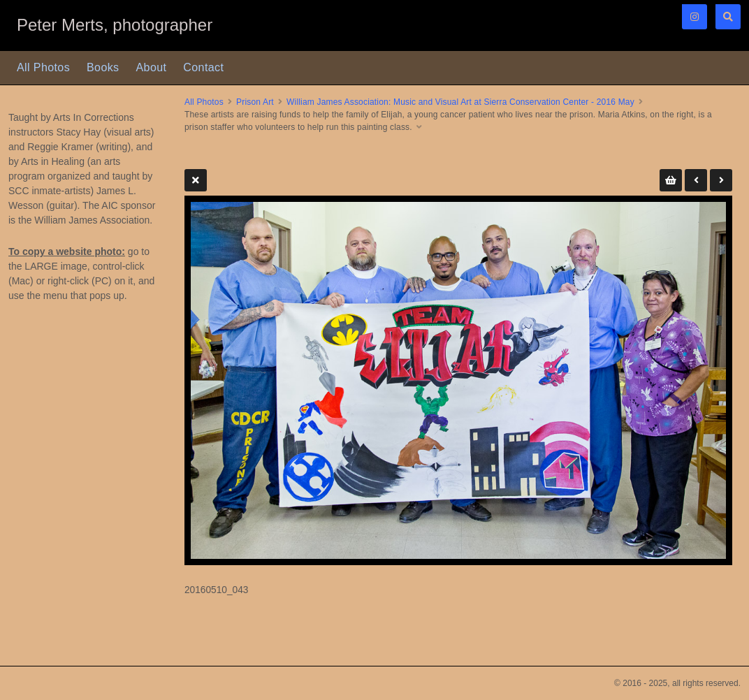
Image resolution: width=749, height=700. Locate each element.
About (152, 67)
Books (103, 67)
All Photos (43, 67)
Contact (203, 67)
